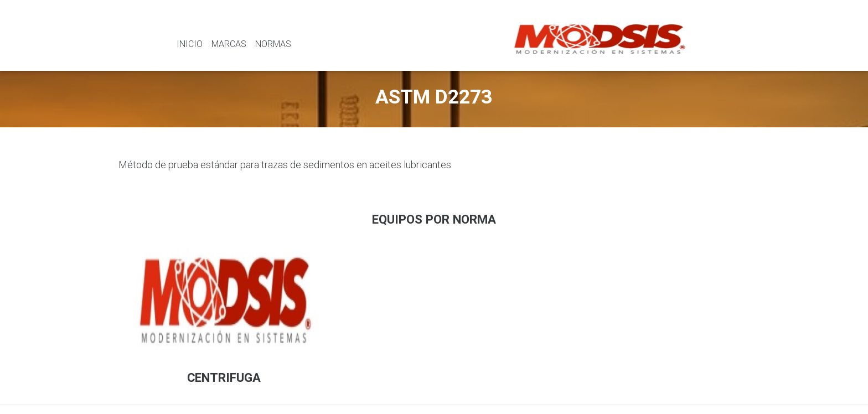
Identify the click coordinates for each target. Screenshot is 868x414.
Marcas (229, 44)
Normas (273, 44)
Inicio (190, 44)
